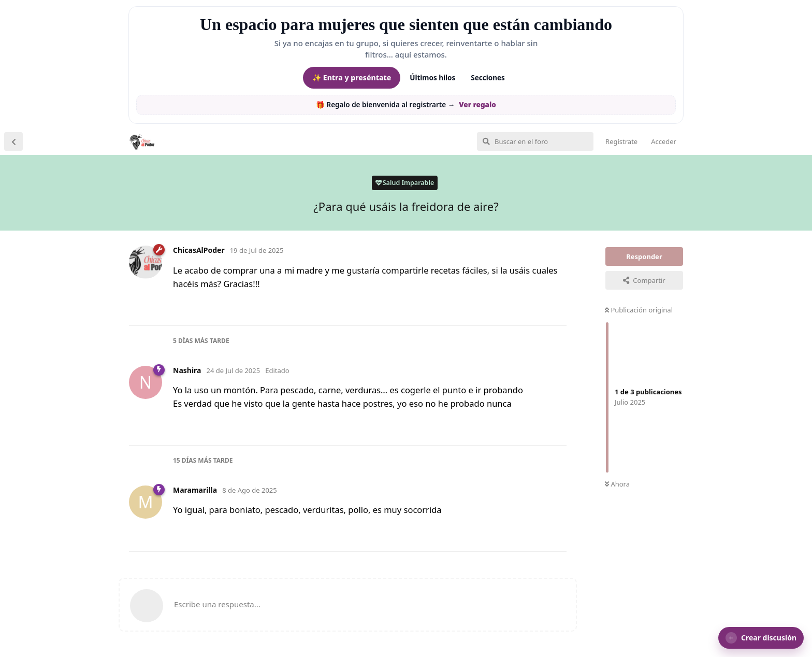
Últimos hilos (432, 78)
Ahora (617, 484)
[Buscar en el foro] (535, 141)
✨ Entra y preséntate (352, 77)
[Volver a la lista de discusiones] (13, 141)
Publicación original (639, 310)
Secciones (488, 78)
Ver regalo (477, 105)
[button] (761, 638)
